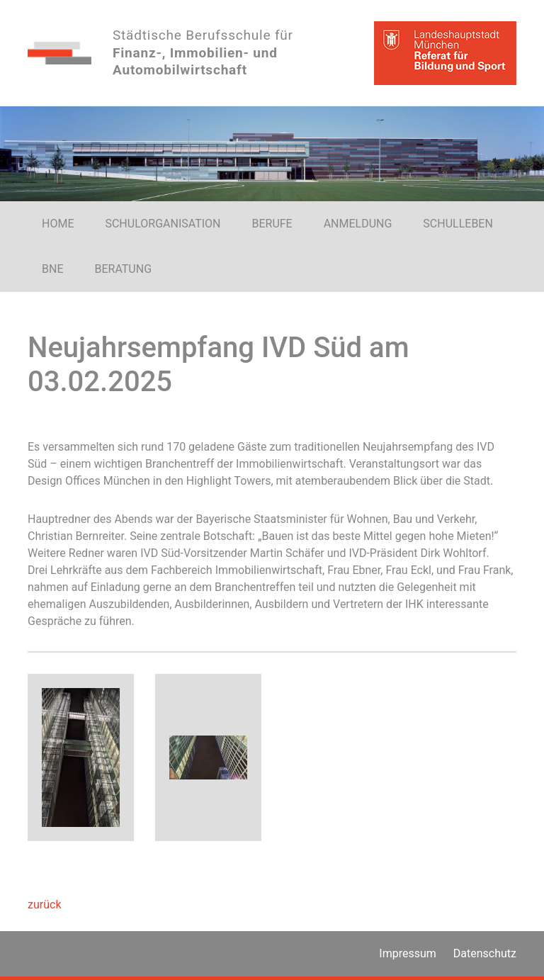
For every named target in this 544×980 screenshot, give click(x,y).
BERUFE (272, 224)
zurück (44, 905)
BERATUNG (123, 269)
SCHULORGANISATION (163, 224)
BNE (52, 269)
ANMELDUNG (358, 224)
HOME (58, 224)
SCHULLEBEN (458, 224)
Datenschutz (485, 953)
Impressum (408, 953)
